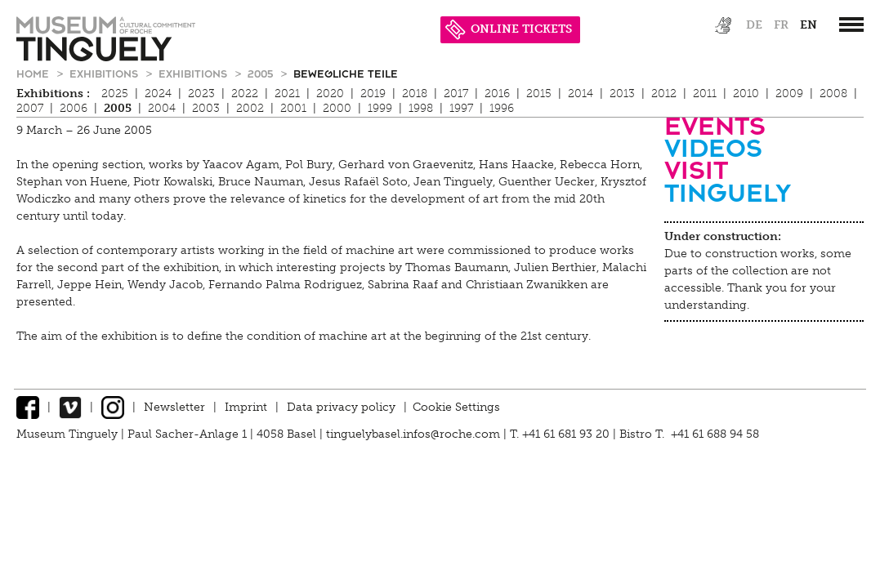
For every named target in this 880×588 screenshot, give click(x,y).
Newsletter (174, 407)
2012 (664, 94)
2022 (245, 94)
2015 (539, 94)
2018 (415, 94)
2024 (158, 94)
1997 (461, 108)
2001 (293, 108)
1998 (421, 108)
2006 (74, 108)
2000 (337, 108)
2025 (115, 94)
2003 (206, 108)
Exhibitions (105, 73)
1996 (502, 108)
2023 (201, 94)
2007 (30, 108)
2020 (330, 94)
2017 (456, 94)
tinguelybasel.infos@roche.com (415, 434)
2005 (262, 73)
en (809, 25)
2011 (705, 94)
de (754, 25)
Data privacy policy (341, 407)
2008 (833, 94)
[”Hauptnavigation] (851, 24)
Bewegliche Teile (346, 73)
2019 (373, 94)
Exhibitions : (53, 94)
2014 (581, 94)
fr (781, 25)
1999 (380, 108)
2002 (250, 108)
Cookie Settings (456, 407)
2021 (287, 94)
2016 (497, 94)
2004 (162, 108)
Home (34, 73)
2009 (789, 94)
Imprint (246, 407)
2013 (622, 94)
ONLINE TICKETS (509, 29)
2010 (746, 94)
